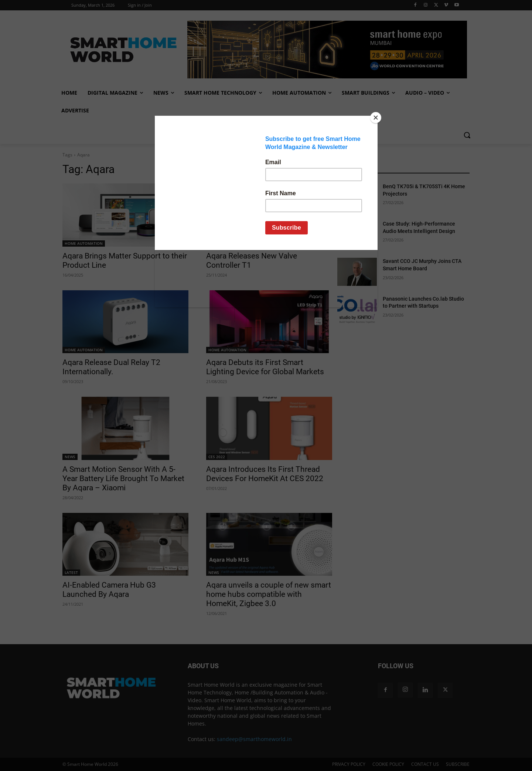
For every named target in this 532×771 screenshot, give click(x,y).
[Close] (376, 118)
